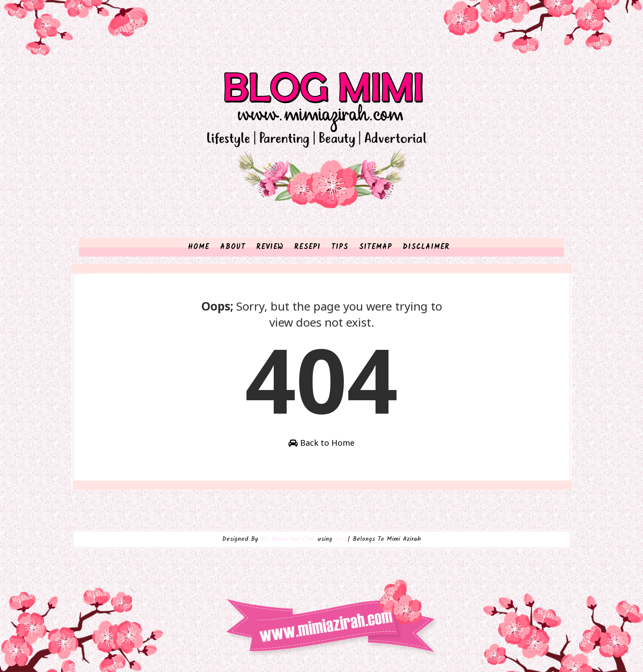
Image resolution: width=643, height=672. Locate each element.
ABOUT (233, 247)
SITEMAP (376, 247)
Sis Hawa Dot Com (288, 539)
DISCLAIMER (426, 247)
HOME (199, 247)
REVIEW (270, 247)
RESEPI (307, 247)
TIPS (340, 247)
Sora (341, 539)
